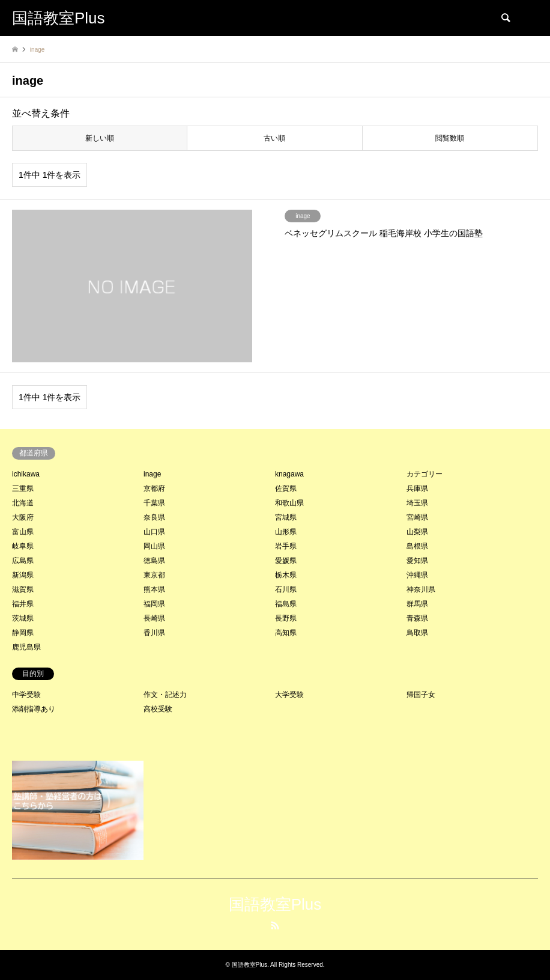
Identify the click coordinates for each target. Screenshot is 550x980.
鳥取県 (417, 633)
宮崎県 (417, 517)
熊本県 (154, 589)
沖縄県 (417, 575)
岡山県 (154, 546)
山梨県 (417, 532)
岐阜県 (23, 546)
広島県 (23, 561)
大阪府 (23, 517)
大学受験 (289, 695)
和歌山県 (289, 503)
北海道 (23, 503)
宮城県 (286, 517)
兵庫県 (417, 488)
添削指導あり (34, 709)
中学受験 (26, 695)
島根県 (417, 546)
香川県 (154, 633)
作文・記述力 (165, 695)
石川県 (286, 589)
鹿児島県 (26, 647)
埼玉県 (417, 503)
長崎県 (154, 618)
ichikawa (26, 474)
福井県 (23, 604)
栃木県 (286, 575)
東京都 (154, 575)
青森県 (417, 618)
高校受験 (158, 709)
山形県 (286, 532)
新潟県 (23, 575)
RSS (275, 925)
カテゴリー (425, 474)
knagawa (289, 474)
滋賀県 (23, 589)
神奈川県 (421, 589)
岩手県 (286, 546)
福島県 (286, 604)
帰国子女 (421, 695)
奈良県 (154, 517)
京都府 (154, 488)
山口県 (154, 532)
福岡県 (154, 604)
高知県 (286, 633)
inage (152, 474)
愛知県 (417, 561)
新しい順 (100, 138)
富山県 (23, 532)
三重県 (23, 488)
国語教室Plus (275, 904)
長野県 (286, 618)
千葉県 (154, 503)
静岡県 (23, 633)
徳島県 (154, 561)
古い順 (274, 138)
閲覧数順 (450, 138)
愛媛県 (286, 561)
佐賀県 (286, 488)
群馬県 (417, 604)
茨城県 (23, 618)
